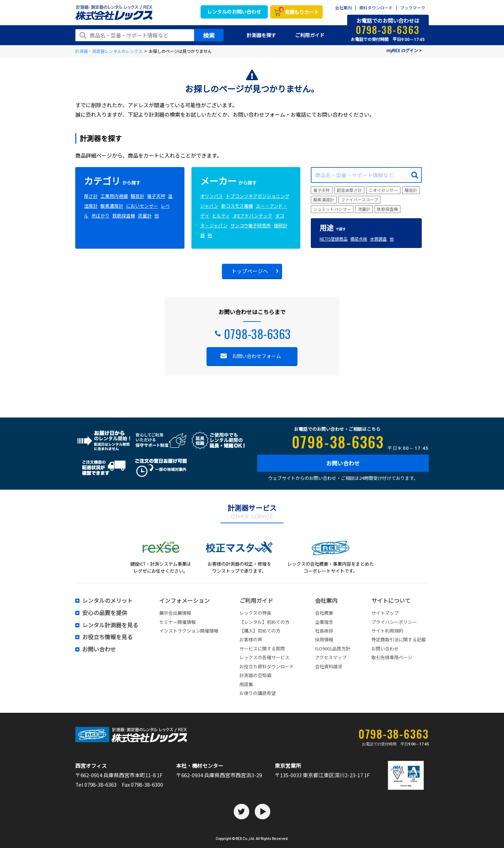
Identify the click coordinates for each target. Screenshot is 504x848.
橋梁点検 (359, 239)
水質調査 (378, 239)
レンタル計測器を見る (110, 625)
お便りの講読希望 (258, 693)
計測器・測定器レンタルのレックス (109, 51)
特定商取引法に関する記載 (399, 639)
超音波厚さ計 (349, 190)
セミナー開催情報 (177, 622)
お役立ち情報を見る (107, 637)
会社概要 (324, 613)
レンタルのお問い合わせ (234, 12)
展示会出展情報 (175, 613)
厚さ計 (91, 196)
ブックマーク (413, 8)
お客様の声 (251, 639)
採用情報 (324, 639)
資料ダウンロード (376, 8)
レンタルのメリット (107, 601)
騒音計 (137, 196)
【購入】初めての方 (260, 631)
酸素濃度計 (112, 206)
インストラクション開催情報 (189, 631)
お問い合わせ (343, 463)
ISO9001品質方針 (333, 649)
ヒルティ (221, 216)
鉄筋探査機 (124, 216)
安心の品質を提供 (105, 613)
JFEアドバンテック (253, 216)
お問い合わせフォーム (257, 356)
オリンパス (212, 196)
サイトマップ (385, 613)
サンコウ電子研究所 (251, 225)
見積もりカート (299, 11)
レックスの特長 (255, 613)
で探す (333, 229)
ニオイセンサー (383, 190)
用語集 (246, 684)
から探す (112, 183)
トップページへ (250, 271)
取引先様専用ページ (392, 657)
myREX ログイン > (404, 50)
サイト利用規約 (387, 631)
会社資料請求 (329, 666)
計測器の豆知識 (255, 675)
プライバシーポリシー (394, 622)
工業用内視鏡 (114, 196)
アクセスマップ (331, 657)
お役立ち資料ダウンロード (267, 666)
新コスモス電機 (237, 206)
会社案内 (343, 8)
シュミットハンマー (332, 209)
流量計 (145, 216)
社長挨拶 (324, 631)
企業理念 (324, 622)
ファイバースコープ (359, 199)
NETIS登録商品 (334, 239)
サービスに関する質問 (262, 649)
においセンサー (142, 206)
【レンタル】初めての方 (264, 622)
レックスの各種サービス (264, 657)
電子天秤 (156, 196)
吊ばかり (100, 216)
